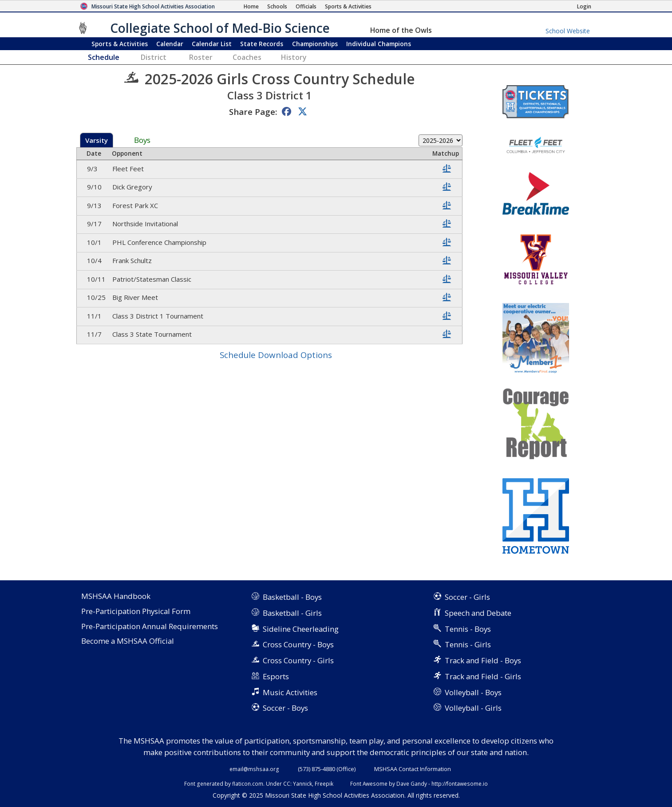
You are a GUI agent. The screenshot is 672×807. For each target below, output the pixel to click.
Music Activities (290, 692)
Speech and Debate (478, 613)
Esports (276, 676)
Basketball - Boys (292, 597)
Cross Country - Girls (298, 660)
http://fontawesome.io (460, 783)
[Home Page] (251, 6)
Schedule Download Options (276, 355)
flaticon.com (248, 783)
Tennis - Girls (468, 644)
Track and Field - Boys (483, 660)
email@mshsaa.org (254, 769)
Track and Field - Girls (483, 676)
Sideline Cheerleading (301, 629)
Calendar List (212, 44)
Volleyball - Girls (473, 708)
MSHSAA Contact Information (413, 769)
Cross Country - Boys (298, 644)
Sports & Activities (120, 44)
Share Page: (253, 112)
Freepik (324, 783)
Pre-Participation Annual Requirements (150, 627)
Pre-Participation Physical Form (136, 612)
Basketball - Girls (292, 613)
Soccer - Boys (285, 708)
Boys (142, 140)
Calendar (170, 44)
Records (262, 44)
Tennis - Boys (468, 629)
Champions (379, 44)
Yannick (302, 783)
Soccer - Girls (467, 597)
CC (287, 783)
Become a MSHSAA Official (128, 641)
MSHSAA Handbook (116, 596)
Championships (315, 44)
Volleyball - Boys (473, 692)
